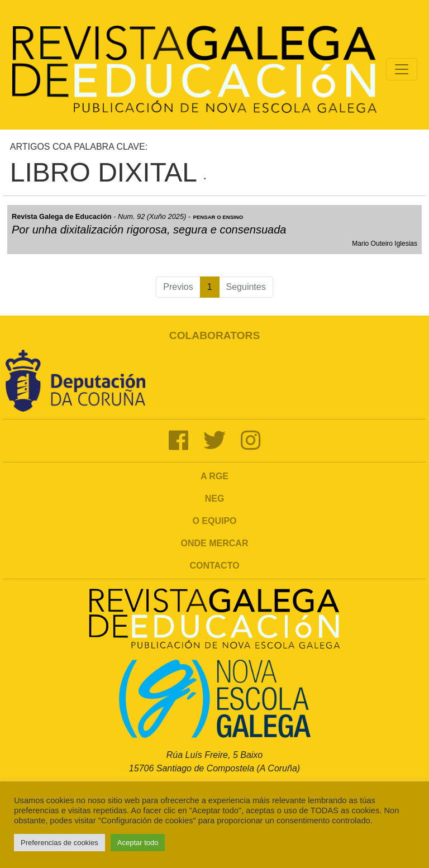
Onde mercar (215, 543)
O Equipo (214, 521)
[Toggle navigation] (402, 69)
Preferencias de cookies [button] (59, 843)
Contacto (214, 566)
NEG (215, 499)
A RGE (214, 476)
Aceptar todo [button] (138, 843)
